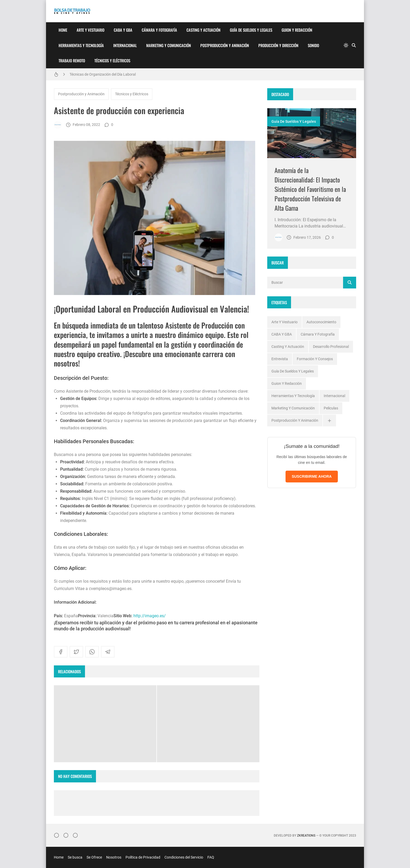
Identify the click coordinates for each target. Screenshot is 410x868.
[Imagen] (312, 133)
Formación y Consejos (315, 359)
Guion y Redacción (297, 30)
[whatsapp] (92, 652)
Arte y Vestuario (90, 30)
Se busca (75, 857)
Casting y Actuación (203, 30)
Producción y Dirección (278, 45)
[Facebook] (66, 835)
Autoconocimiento (321, 322)
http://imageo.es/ (150, 616)
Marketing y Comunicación (169, 45)
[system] (346, 45)
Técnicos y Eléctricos (112, 60)
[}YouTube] (75, 835)
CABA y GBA (123, 30)
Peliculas (331, 408)
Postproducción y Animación (225, 45)
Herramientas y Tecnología (81, 45)
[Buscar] (354, 45)
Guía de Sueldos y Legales (251, 30)
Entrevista (280, 359)
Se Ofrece (94, 857)
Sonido (313, 45)
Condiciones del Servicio (184, 857)
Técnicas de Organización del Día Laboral (103, 74)
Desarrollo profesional (331, 347)
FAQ (211, 857)
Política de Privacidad (143, 857)
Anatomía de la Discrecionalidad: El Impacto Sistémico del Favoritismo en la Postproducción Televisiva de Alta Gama (310, 189)
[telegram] (108, 652)
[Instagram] (56, 835)
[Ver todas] (329, 421)
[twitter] (76, 652)
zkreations (306, 836)
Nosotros (114, 857)
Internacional (125, 45)
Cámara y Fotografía (159, 30)
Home (63, 30)
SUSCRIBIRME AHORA (312, 476)
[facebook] (61, 652)
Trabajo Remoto (72, 60)
